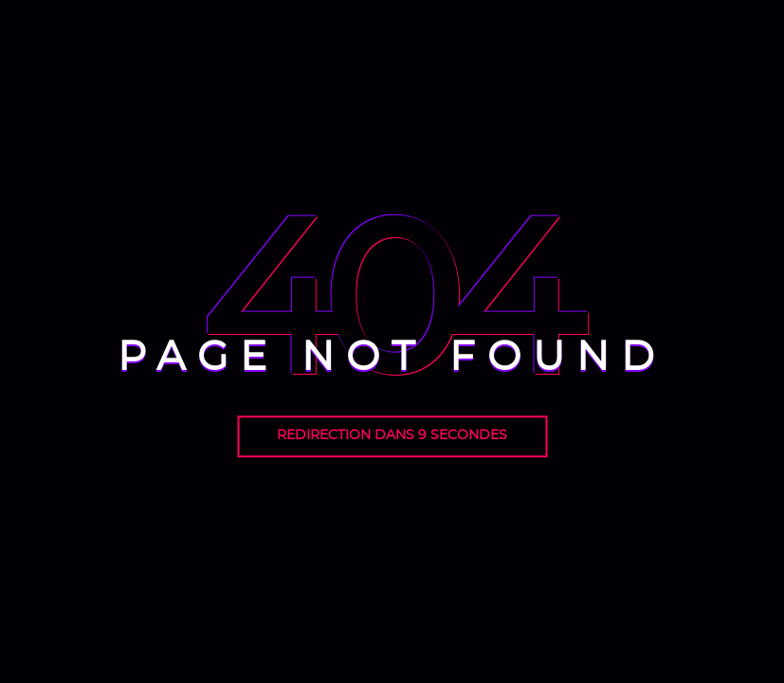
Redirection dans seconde (392, 435)
